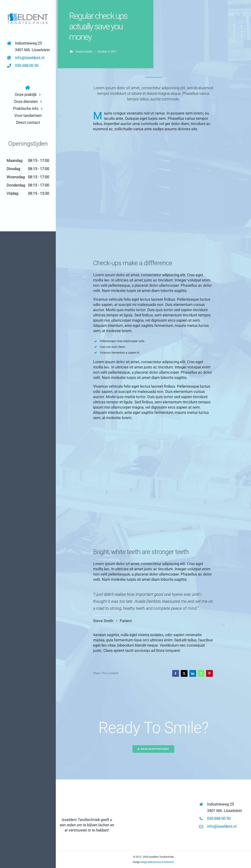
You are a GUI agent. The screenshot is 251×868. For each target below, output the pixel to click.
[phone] (31, 213)
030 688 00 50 (27, 66)
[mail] (25, 213)
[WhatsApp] (201, 673)
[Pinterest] (209, 673)
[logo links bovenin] (28, 13)
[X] (184, 673)
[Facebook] (176, 673)
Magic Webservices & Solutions (157, 862)
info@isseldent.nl (30, 58)
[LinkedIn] (193, 673)
